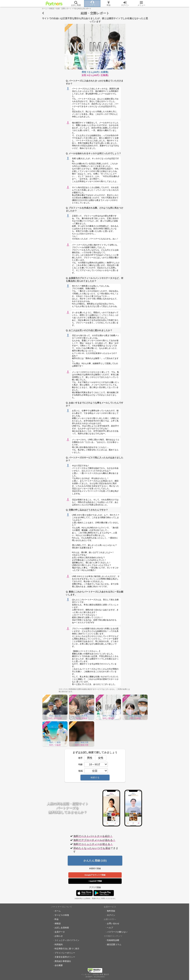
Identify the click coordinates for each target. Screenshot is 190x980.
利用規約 (59, 945)
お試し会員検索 (62, 928)
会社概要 (59, 966)
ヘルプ (110, 928)
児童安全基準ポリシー (65, 957)
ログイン (111, 915)
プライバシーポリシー (65, 953)
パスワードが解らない (117, 932)
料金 (57, 920)
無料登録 (111, 911)
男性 (88, 758)
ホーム (58, 911)
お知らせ (59, 936)
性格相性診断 (113, 941)
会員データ (60, 932)
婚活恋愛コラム (114, 945)
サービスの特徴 (62, 915)
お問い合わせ (113, 924)
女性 (99, 758)
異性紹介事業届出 (63, 962)
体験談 (58, 924)
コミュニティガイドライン (67, 941)
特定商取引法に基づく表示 (67, 949)
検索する (95, 778)
